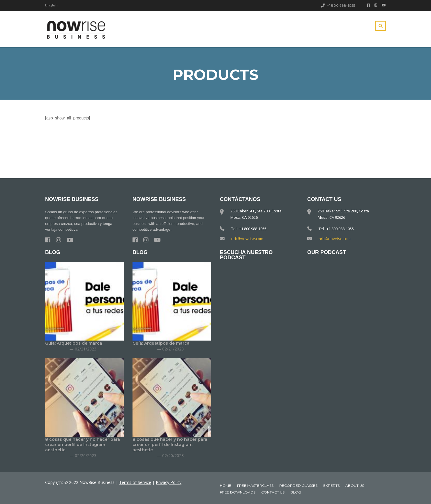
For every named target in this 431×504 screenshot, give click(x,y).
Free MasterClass (255, 486)
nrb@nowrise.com (247, 239)
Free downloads (238, 492)
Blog (296, 492)
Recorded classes (298, 486)
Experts (331, 486)
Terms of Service (135, 482)
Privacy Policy (169, 482)
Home (226, 486)
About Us (355, 486)
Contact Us (273, 492)
